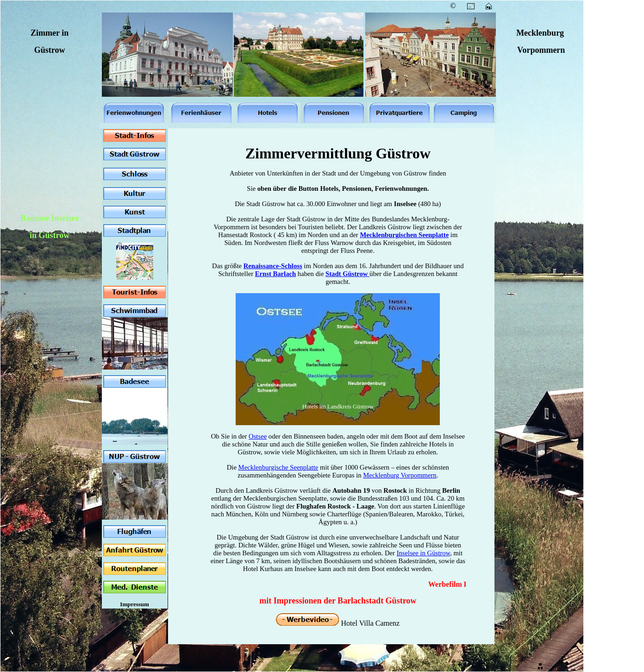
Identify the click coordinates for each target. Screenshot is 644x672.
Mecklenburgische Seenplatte (278, 467)
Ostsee (258, 436)
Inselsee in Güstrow (423, 553)
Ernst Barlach (275, 274)
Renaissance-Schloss (273, 266)
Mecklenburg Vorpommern (400, 475)
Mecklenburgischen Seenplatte (404, 235)
